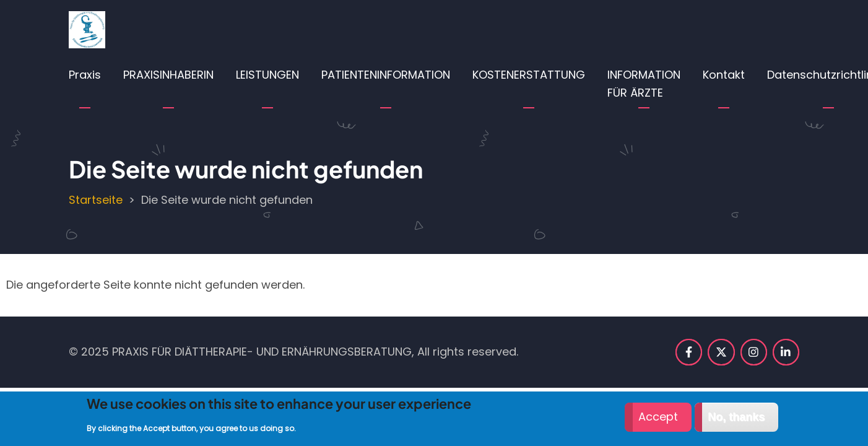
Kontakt (724, 75)
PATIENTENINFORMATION (386, 75)
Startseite (96, 200)
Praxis (85, 75)
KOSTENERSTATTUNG (529, 75)
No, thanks (736, 421)
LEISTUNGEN (267, 75)
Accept (658, 421)
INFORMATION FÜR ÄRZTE (644, 84)
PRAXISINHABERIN (168, 75)
